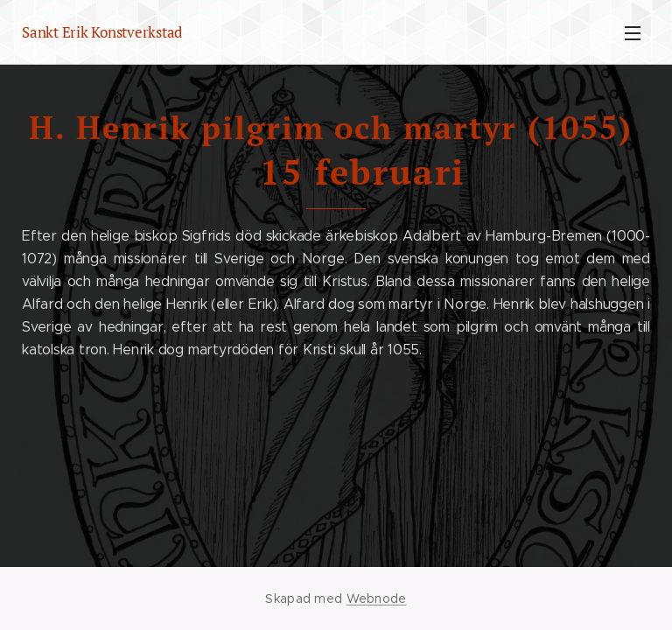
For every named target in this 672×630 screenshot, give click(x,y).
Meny (633, 33)
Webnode (377, 598)
